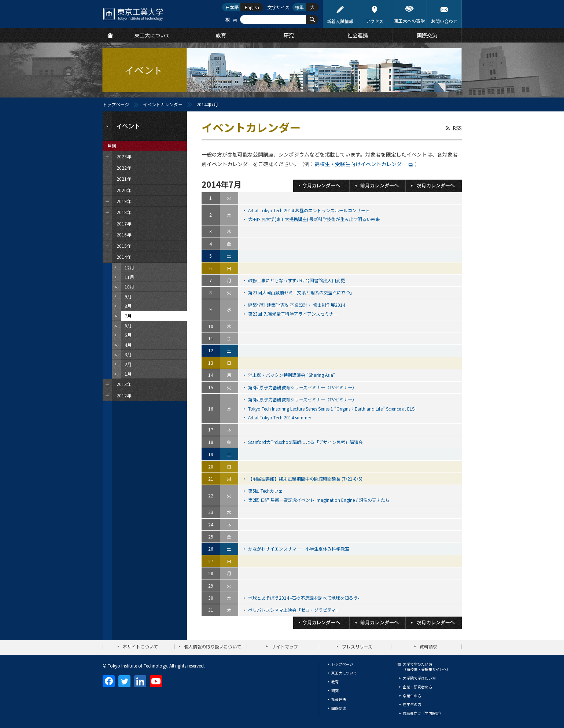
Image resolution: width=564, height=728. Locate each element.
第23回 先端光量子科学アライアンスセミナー (294, 314)
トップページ (116, 104)
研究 (335, 690)
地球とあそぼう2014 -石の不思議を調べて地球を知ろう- (304, 598)
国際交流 (339, 708)
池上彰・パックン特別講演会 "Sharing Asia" (292, 375)
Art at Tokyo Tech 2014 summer (280, 417)
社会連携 (339, 699)
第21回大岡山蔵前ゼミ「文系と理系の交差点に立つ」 (302, 292)
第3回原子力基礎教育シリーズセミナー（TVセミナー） (303, 387)
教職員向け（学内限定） (423, 713)
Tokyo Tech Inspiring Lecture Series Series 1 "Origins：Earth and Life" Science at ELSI (332, 409)
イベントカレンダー (163, 104)
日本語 (232, 7)
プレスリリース (357, 646)
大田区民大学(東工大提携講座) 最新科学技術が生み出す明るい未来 (314, 219)
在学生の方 (412, 704)
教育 (335, 682)
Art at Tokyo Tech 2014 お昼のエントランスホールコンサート (309, 210)
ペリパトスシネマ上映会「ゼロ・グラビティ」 (295, 610)
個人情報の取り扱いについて (213, 646)
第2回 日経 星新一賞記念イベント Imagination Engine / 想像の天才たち (319, 500)
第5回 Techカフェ (266, 491)
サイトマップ (285, 646)
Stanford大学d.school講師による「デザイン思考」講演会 (306, 442)
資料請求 (428, 646)
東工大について (344, 673)
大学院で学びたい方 (419, 678)
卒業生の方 (412, 696)
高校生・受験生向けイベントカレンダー (361, 164)
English (252, 7)
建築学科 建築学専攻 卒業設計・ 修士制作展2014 (297, 305)
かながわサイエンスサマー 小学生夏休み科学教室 (299, 549)
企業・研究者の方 (417, 687)
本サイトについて (140, 646)
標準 (299, 7)
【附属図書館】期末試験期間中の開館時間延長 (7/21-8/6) (306, 479)
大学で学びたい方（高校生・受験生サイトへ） (427, 667)
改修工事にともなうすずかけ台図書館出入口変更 (297, 280)
